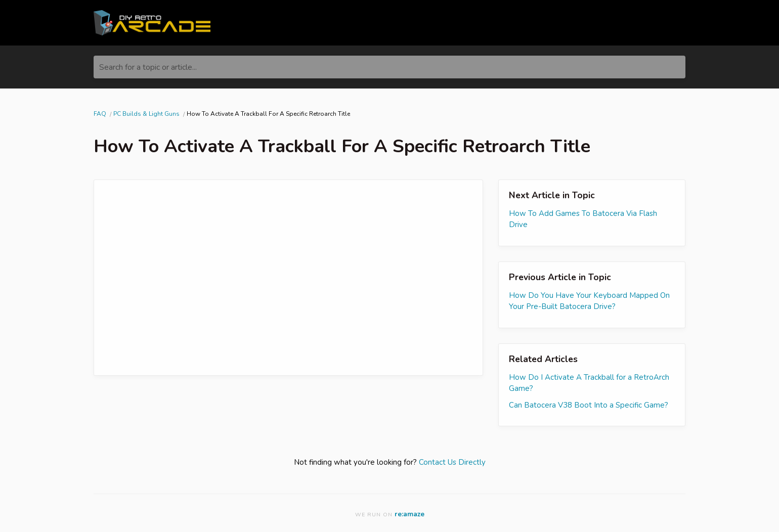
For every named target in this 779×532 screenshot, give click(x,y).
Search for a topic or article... (148, 67)
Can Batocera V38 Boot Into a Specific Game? (589, 405)
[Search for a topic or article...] (389, 67)
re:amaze (409, 514)
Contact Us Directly (452, 462)
